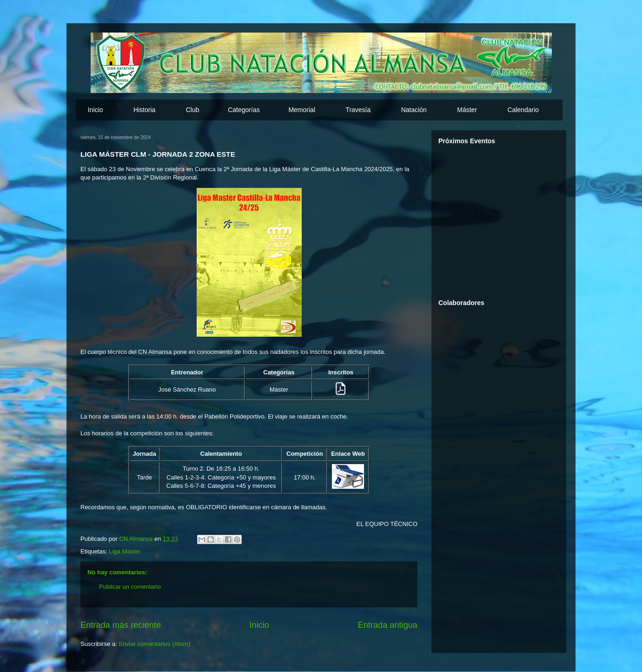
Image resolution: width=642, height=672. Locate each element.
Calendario (523, 110)
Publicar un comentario (130, 587)
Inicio (96, 110)
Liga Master (125, 551)
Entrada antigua (388, 625)
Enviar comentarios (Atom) (154, 644)
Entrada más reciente (121, 625)
